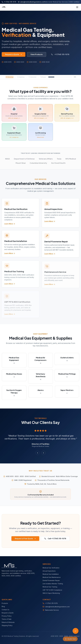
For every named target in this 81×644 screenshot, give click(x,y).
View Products (37, 54)
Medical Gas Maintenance (52, 577)
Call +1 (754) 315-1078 (55, 539)
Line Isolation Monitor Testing (53, 584)
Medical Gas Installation (51, 574)
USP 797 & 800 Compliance (52, 590)
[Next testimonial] (43, 453)
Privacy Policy (7, 616)
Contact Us (5, 610)
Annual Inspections (49, 571)
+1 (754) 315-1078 (60, 54)
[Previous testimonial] (38, 453)
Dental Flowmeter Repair (51, 580)
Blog (3, 606)
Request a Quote (13, 54)
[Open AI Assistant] (76, 631)
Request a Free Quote (25, 539)
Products (5, 603)
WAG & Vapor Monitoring (51, 593)
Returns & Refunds (8, 622)
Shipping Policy (7, 625)
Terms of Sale (7, 619)
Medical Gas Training (50, 587)
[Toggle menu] (77, 7)
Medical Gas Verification (51, 568)
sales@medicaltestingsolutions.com (57, 607)
